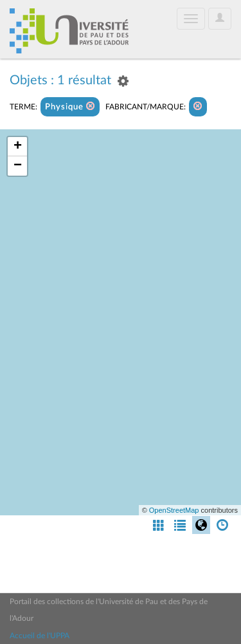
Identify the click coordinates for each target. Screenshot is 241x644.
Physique (70, 106)
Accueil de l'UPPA (40, 636)
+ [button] (18, 147)
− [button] (18, 166)
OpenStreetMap (174, 510)
